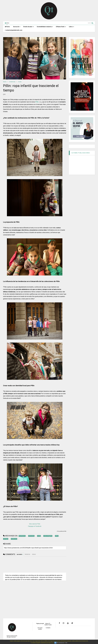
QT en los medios (40, 628)
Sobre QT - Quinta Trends (48, 624)
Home (7, 27)
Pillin (37, 102)
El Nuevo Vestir (61, 27)
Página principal (40, 624)
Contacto (48, 628)
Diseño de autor (29, 27)
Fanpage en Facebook (35, 526)
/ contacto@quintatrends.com (14, 30)
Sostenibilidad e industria (45, 27)
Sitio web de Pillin (35, 524)
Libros (71, 27)
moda (20, 82)
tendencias (12, 82)
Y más (66, 643)
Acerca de (17, 27)
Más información (60, 643)
